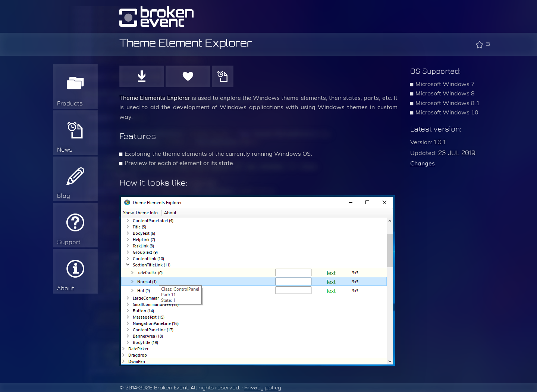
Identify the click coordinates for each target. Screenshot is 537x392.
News (65, 150)
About (66, 288)
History (223, 76)
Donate (188, 76)
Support (69, 242)
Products (70, 103)
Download (142, 76)
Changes (423, 163)
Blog (64, 196)
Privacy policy (263, 388)
